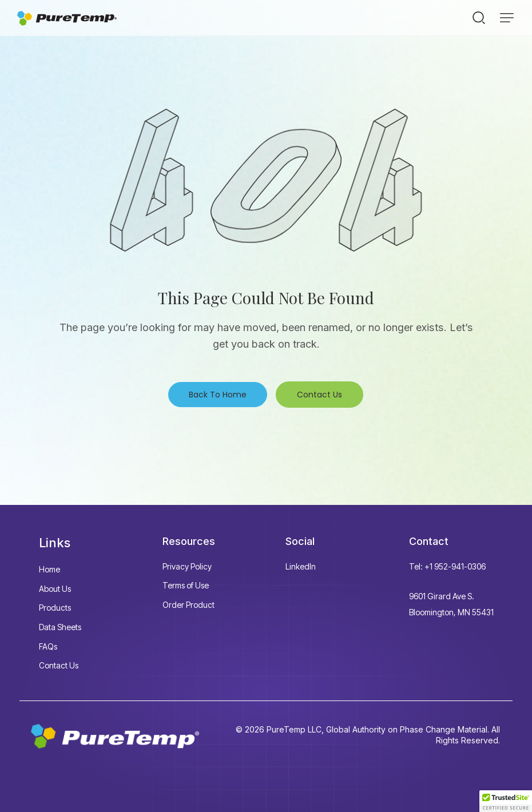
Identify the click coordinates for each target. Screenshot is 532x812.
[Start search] (479, 17)
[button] (507, 18)
